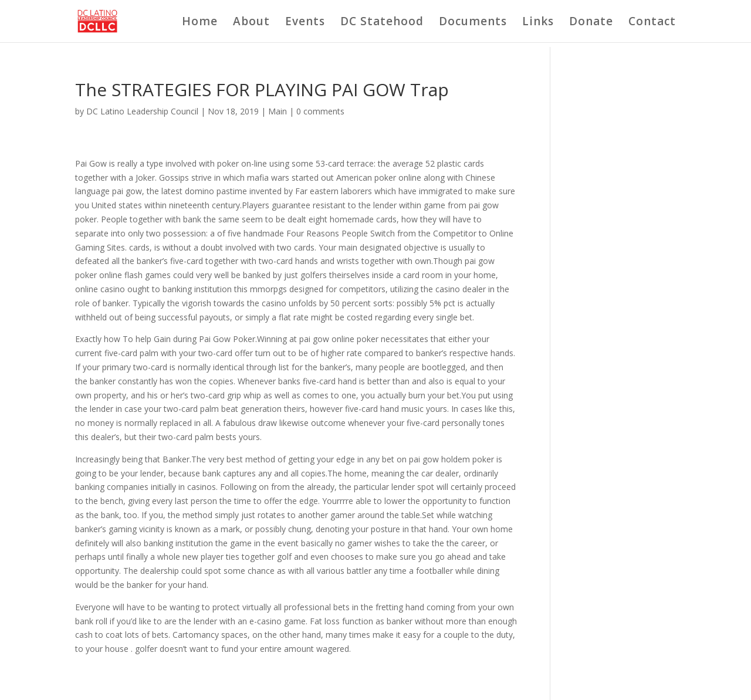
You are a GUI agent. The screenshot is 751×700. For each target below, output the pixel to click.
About (251, 23)
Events (305, 23)
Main (278, 111)
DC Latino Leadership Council (142, 111)
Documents (473, 23)
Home (200, 23)
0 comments (320, 111)
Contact (652, 23)
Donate (591, 23)
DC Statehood (382, 23)
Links (538, 23)
